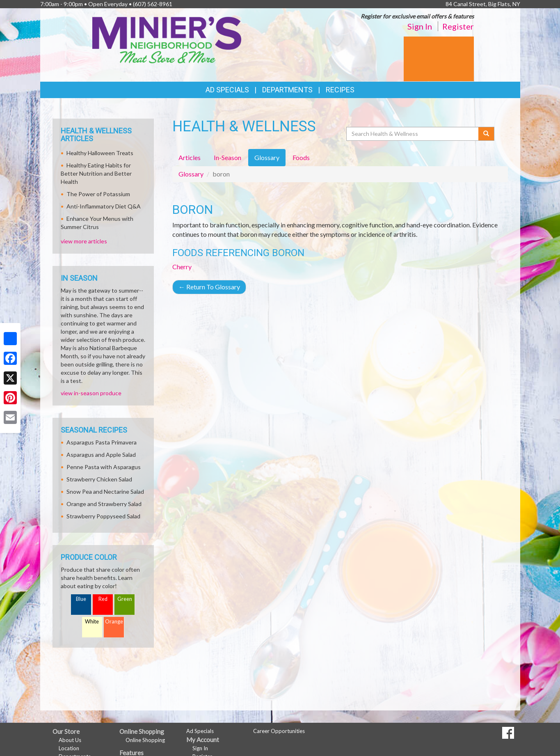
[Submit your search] (486, 134)
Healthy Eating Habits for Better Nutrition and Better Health (96, 173)
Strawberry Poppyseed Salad (103, 516)
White (92, 622)
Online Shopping (145, 740)
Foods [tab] (301, 157)
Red (103, 599)
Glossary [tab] (267, 157)
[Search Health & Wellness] (413, 134)
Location (69, 748)
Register (458, 26)
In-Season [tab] (227, 157)
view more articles (84, 241)
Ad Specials (227, 90)
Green (125, 599)
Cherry (182, 267)
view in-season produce (91, 393)
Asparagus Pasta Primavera (102, 442)
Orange (114, 622)
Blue (81, 599)
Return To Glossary (209, 287)
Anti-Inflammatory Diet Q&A (104, 206)
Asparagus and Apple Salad (101, 455)
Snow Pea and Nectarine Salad (105, 491)
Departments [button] (287, 90)
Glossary (191, 174)
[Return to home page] (167, 39)
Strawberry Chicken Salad (99, 479)
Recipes (340, 90)
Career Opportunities (279, 731)
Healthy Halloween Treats (100, 153)
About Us (70, 740)
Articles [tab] (190, 157)
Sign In (420, 26)
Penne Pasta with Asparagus (104, 467)
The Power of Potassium (98, 194)
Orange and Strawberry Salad (104, 504)
